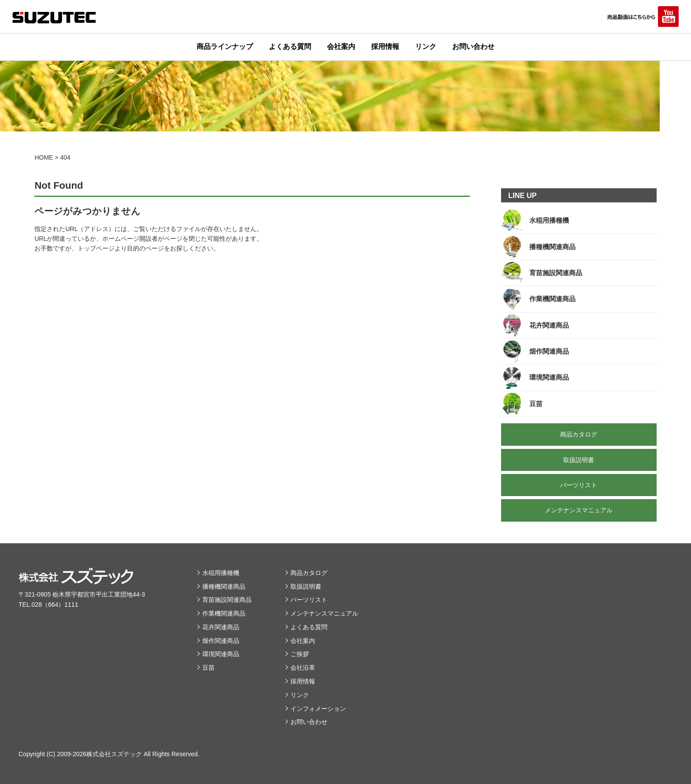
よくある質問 (290, 47)
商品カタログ (309, 573)
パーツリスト (309, 600)
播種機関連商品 (224, 586)
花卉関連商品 (221, 627)
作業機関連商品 (224, 613)
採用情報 (385, 47)
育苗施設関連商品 (227, 600)
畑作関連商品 (221, 641)
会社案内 (341, 47)
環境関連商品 (221, 654)
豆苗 (208, 668)
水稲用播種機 (221, 573)
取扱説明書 (306, 586)
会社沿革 (303, 668)
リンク (426, 47)
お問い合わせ (473, 47)
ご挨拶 (300, 654)
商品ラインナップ (225, 47)
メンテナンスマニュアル (324, 613)
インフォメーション (318, 709)
